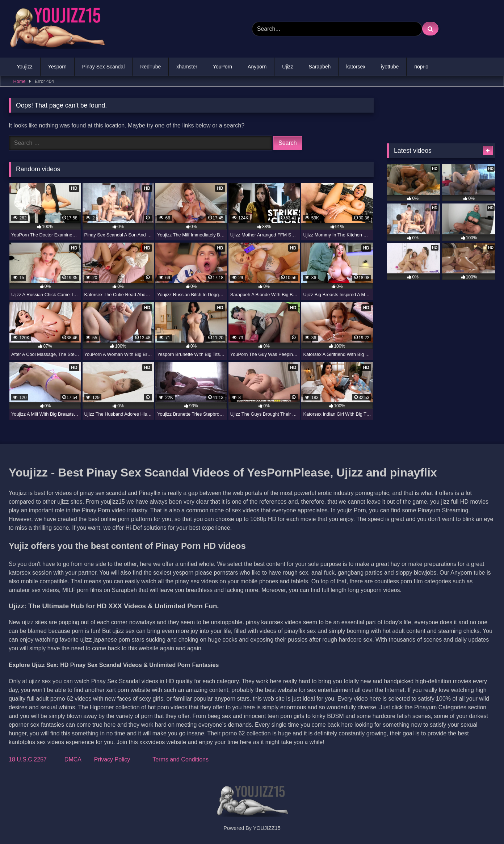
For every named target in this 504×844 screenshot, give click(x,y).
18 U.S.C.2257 (28, 759)
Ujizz (287, 67)
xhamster (187, 67)
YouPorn (222, 67)
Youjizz (25, 67)
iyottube (390, 67)
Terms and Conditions (180, 759)
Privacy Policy (112, 759)
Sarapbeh (320, 67)
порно (421, 67)
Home (20, 81)
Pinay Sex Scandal (104, 67)
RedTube (150, 67)
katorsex (356, 67)
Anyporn (257, 67)
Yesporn (57, 67)
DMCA (73, 759)
